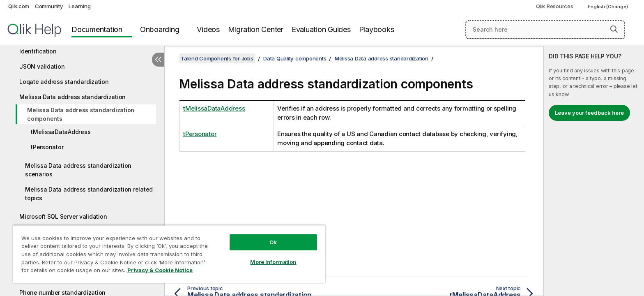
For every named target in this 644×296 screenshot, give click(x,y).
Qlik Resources (555, 6)
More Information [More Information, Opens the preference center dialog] (273, 262)
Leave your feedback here (589, 113)
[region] (169, 254)
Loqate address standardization (64, 82)
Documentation (97, 29)
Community (49, 6)
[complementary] (594, 171)
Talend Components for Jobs (217, 58)
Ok (273, 242)
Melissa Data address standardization (72, 97)
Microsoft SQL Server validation (63, 216)
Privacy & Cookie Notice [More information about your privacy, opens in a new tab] (160, 270)
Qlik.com (19, 6)
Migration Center (256, 29)
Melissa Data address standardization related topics (89, 194)
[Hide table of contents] (158, 60)
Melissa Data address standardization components (81, 114)
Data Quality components (295, 58)
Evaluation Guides (321, 29)
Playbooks (377, 29)
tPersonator (47, 147)
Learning (79, 6)
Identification (38, 51)
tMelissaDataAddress (61, 132)
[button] (614, 29)
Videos (208, 29)
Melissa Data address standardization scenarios (78, 170)
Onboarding (160, 29)
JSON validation (42, 66)
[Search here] (545, 30)
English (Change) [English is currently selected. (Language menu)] (608, 7)
